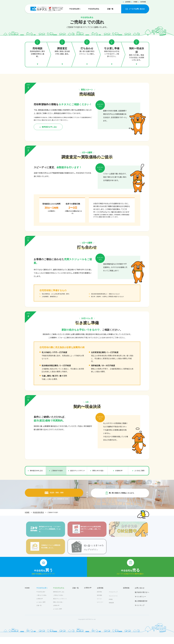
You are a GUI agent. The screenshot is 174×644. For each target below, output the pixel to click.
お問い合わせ (142, 594)
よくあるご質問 (139, 468)
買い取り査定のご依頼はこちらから (122, 491)
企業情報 (126, 2)
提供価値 (101, 602)
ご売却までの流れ (57, 468)
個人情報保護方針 (143, 605)
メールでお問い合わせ (137, 9)
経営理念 (101, 599)
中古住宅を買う (75, 9)
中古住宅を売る (94, 9)
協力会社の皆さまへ (143, 599)
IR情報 (134, 2)
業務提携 (114, 609)
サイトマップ (142, 609)
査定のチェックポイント (78, 468)
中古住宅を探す (42, 599)
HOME (27, 511)
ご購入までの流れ (42, 602)
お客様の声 (119, 468)
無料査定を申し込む (54, 123)
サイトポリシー (142, 602)
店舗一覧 (110, 9)
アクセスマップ (115, 598)
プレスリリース (115, 602)
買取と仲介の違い (98, 468)
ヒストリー (102, 609)
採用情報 (143, 2)
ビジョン (101, 605)
